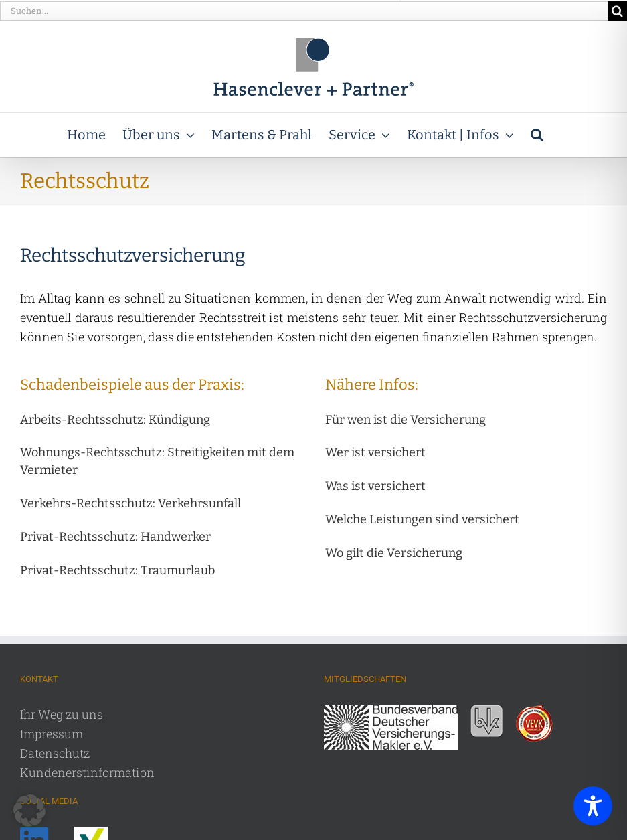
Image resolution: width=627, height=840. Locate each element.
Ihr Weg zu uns (62, 714)
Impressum (52, 734)
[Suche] (617, 11)
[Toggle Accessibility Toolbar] (593, 806)
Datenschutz (55, 753)
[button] (537, 135)
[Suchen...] (304, 11)
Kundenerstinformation (87, 772)
